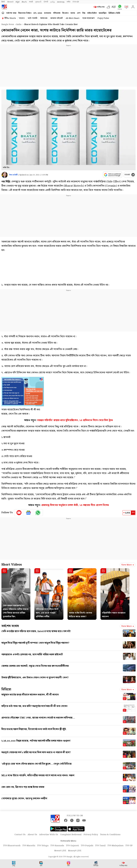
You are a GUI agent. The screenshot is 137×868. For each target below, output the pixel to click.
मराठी (31, 2)
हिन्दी (3, 2)
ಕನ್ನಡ (17, 2)
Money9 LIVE (75, 851)
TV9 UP (129, 846)
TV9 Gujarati (72, 846)
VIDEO (22, 18)
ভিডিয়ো (6, 689)
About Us (32, 835)
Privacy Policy (91, 835)
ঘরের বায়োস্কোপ (88, 18)
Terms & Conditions (110, 835)
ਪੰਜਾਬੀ (46, 2)
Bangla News (8, 24)
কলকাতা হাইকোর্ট (57, 18)
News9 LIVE (60, 851)
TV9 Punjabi (87, 846)
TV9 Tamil (100, 846)
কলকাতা (48, 13)
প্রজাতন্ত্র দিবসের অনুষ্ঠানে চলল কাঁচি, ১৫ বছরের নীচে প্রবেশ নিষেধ (75, 505)
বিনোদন (65, 13)
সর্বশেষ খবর (11, 13)
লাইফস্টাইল (92, 13)
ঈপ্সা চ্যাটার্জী (13, 175)
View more (128, 565)
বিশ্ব (84, 13)
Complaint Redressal (71, 835)
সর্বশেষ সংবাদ (10, 626)
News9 (10, 2)
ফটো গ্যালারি (32, 18)
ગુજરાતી (38, 2)
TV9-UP (76, 2)
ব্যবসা (73, 13)
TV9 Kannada (57, 846)
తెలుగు (24, 2)
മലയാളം (61, 2)
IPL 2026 (38, 13)
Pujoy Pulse (103, 18)
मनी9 (68, 2)
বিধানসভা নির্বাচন (25, 13)
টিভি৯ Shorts (10, 18)
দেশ (79, 13)
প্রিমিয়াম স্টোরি (114, 13)
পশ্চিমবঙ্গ (57, 13)
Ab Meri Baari (73, 18)
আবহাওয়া (44, 18)
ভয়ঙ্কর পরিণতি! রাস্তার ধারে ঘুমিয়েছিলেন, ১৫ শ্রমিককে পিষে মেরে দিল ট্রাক (75, 420)
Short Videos (12, 565)
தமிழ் (53, 2)
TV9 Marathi (29, 846)
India (19, 24)
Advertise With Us (49, 835)
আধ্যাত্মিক (103, 13)
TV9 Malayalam (115, 846)
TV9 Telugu (43, 846)
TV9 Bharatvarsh (12, 846)
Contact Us (20, 835)
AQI (114, 7)
